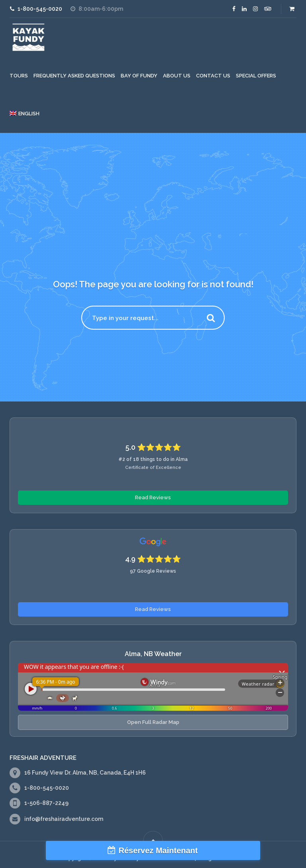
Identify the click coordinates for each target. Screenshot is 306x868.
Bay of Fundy (139, 76)
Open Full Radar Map (153, 722)
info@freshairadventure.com (64, 819)
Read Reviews (153, 497)
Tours (19, 76)
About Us (177, 76)
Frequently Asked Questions (74, 76)
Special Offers (256, 76)
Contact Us (213, 76)
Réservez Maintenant (158, 850)
